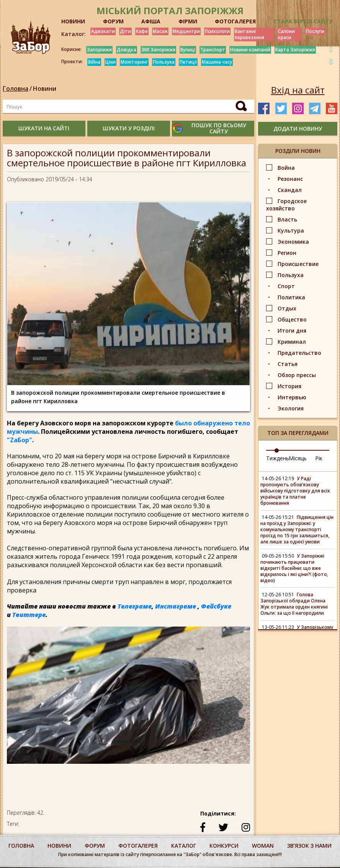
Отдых (287, 308)
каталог (184, 846)
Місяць (298, 458)
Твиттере (29, 615)
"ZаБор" (20, 440)
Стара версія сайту (303, 21)
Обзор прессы (297, 375)
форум (95, 846)
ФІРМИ (188, 21)
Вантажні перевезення (249, 34)
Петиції (188, 62)
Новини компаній (250, 50)
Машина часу (217, 62)
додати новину (298, 129)
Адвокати (103, 31)
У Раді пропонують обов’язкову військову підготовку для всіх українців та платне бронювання (295, 491)
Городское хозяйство (286, 205)
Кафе (142, 31)
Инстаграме (176, 606)
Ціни (110, 62)
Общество (292, 319)
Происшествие (298, 264)
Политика (291, 297)
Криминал (292, 342)
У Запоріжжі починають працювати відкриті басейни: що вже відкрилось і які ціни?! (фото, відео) (294, 568)
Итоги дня (292, 331)
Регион (287, 253)
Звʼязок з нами (309, 846)
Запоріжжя (99, 50)
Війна (94, 62)
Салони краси (286, 34)
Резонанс (290, 179)
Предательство (299, 353)
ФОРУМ (113, 21)
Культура (291, 231)
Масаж (160, 31)
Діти (125, 31)
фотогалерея (138, 846)
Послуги (315, 31)
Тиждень (278, 458)
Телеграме (135, 606)
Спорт (286, 286)
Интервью (292, 397)
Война (286, 168)
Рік (319, 458)
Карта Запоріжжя (295, 50)
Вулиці (188, 50)
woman (263, 846)
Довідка (127, 50)
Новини (45, 89)
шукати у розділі (129, 128)
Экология (291, 408)
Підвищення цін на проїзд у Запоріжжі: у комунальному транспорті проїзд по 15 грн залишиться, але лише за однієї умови (297, 529)
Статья (288, 364)
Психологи (217, 31)
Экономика (293, 242)
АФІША (151, 21)
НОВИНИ (73, 21)
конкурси (224, 846)
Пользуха (164, 62)
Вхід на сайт (298, 90)
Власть (287, 219)
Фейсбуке (216, 606)
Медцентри (186, 31)
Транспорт (213, 50)
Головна (16, 89)
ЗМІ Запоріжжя (158, 50)
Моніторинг (134, 62)
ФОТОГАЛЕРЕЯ (235, 21)
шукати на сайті (44, 128)
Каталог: (74, 34)
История (289, 386)
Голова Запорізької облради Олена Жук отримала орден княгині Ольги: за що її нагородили (294, 604)
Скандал (290, 190)
